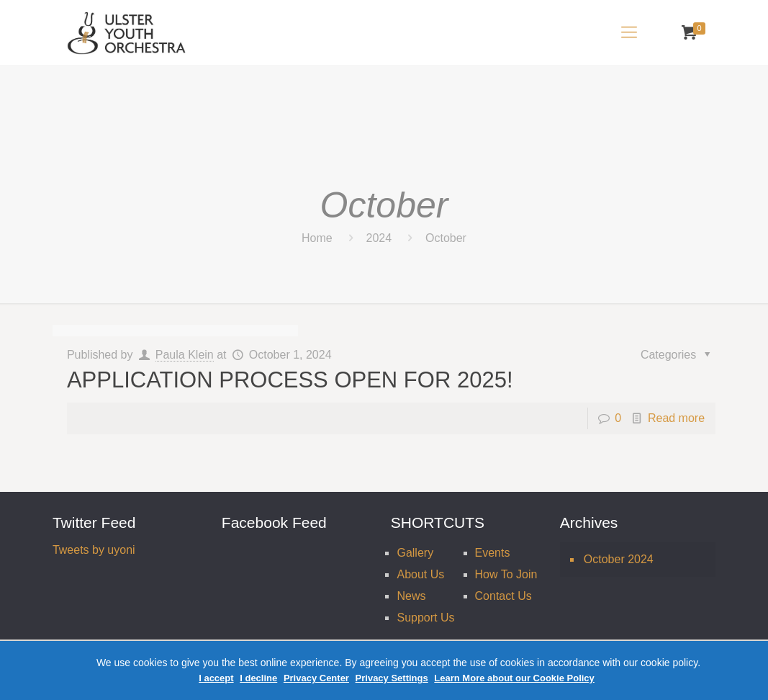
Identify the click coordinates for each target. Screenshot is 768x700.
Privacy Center (316, 678)
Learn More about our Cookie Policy (514, 678)
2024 (379, 238)
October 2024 (619, 559)
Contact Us (503, 596)
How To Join (506, 574)
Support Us (425, 618)
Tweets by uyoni (94, 550)
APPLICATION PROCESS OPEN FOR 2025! (290, 380)
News (411, 596)
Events (493, 553)
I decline (258, 678)
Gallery (415, 553)
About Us (420, 574)
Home (317, 238)
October (446, 238)
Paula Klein (185, 355)
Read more (676, 418)
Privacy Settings (392, 678)
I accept (216, 678)
